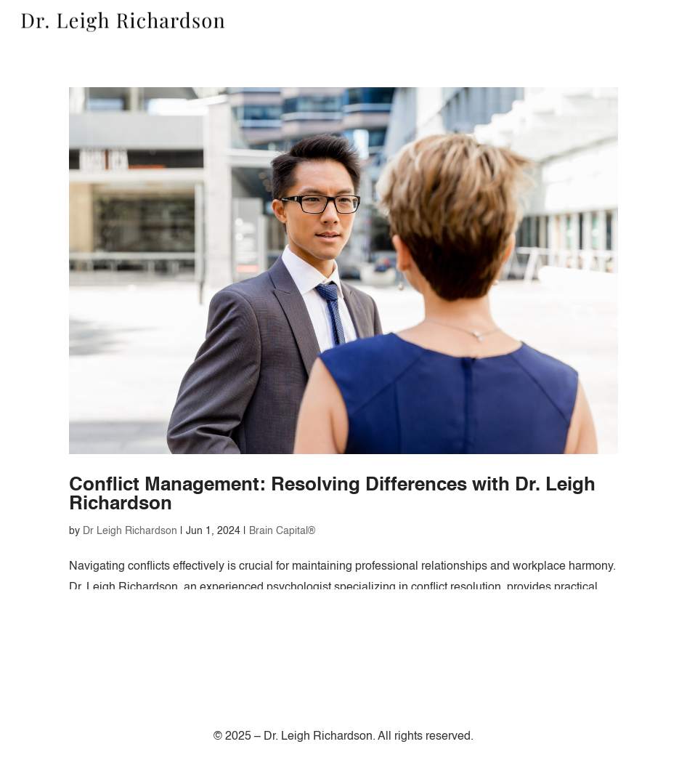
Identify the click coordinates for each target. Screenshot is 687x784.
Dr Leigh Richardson (130, 531)
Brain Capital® (282, 531)
